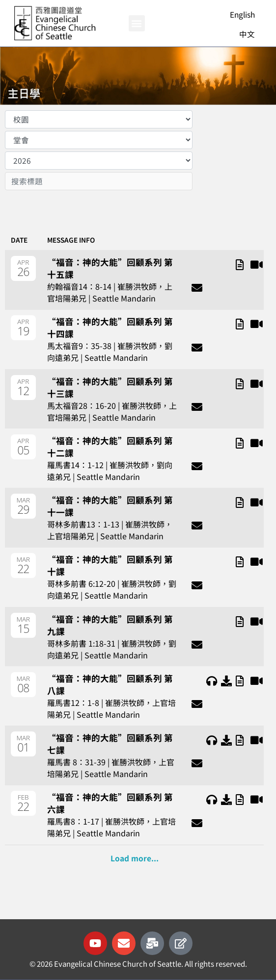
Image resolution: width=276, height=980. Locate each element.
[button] (137, 23)
